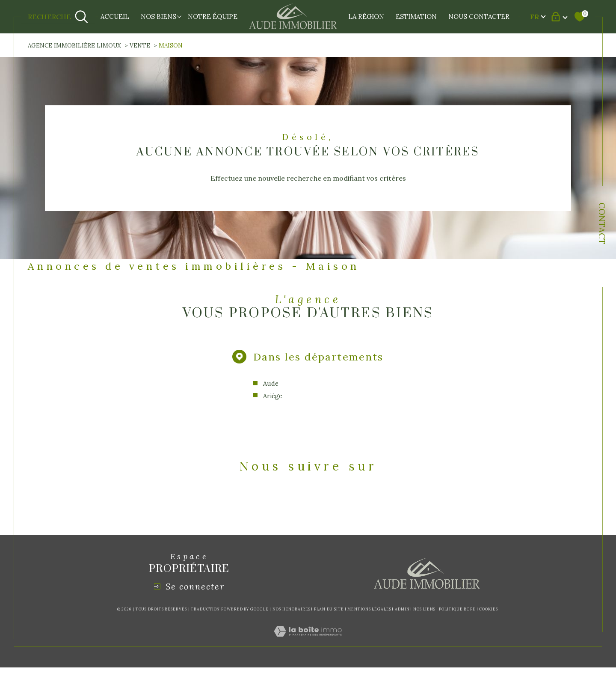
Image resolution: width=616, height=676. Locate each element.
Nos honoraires (292, 609)
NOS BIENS (158, 16)
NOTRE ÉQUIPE (213, 16)
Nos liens (424, 609)
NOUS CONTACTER (479, 16)
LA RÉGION (366, 16)
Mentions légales (369, 609)
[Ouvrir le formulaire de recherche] (58, 17)
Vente (140, 45)
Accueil (115, 16)
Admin (402, 609)
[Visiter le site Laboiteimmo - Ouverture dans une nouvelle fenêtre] (308, 641)
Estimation (416, 16)
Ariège (273, 396)
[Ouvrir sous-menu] (179, 16)
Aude (271, 384)
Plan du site (329, 609)
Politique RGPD (457, 609)
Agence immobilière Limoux (74, 45)
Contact (602, 223)
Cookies (488, 609)
